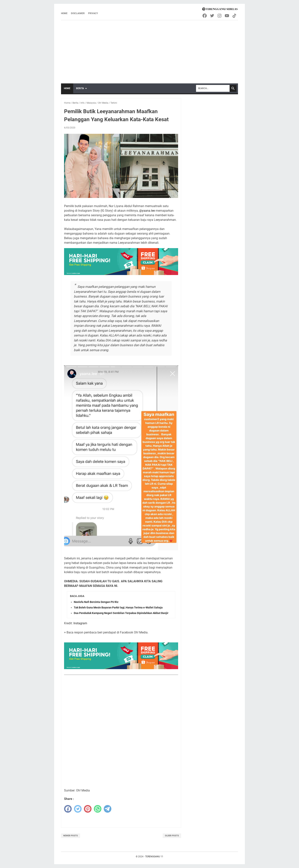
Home (64, 13)
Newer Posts (71, 836)
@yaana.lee (147, 211)
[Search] (213, 88)
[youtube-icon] (227, 16)
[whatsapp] (98, 809)
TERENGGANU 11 (154, 857)
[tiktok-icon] (235, 16)
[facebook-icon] (205, 16)
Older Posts (172, 836)
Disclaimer (78, 13)
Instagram (80, 623)
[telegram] (108, 809)
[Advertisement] (149, 49)
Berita (80, 88)
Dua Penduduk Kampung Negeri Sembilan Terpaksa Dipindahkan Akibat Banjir (121, 613)
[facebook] (68, 809)
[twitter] (78, 809)
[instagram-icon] (220, 16)
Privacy (93, 13)
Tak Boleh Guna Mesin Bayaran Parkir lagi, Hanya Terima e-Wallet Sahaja (118, 607)
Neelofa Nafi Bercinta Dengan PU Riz (96, 602)
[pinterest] (88, 809)
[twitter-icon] (212, 16)
